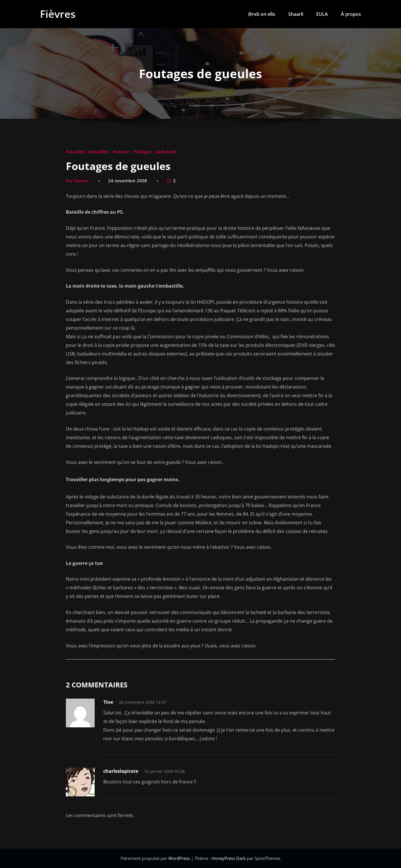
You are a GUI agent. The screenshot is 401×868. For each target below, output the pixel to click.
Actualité (75, 152)
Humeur (121, 152)
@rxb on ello (262, 14)
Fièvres (58, 14)
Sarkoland (166, 152)
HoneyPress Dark (229, 858)
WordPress (180, 858)
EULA (322, 14)
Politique (143, 152)
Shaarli (296, 14)
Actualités (99, 152)
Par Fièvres (77, 181)
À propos (351, 14)
